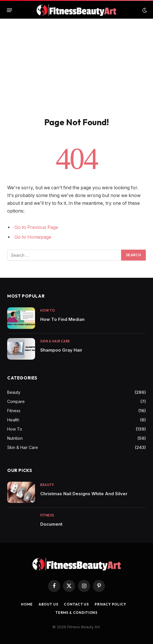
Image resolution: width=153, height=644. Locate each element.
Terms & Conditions (76, 613)
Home (27, 604)
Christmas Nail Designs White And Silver (84, 494)
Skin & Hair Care (23, 447)
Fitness (14, 411)
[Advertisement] (76, 74)
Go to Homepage (33, 237)
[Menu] (9, 10)
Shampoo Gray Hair (61, 350)
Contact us (76, 604)
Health (13, 420)
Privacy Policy (110, 604)
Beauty (14, 392)
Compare (16, 401)
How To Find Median (62, 319)
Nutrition (15, 438)
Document (51, 524)
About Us (48, 604)
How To (15, 429)
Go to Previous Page (36, 227)
